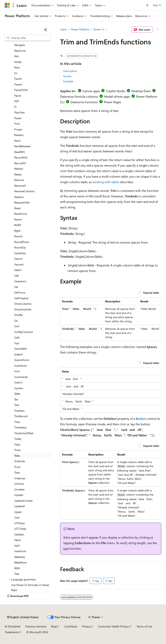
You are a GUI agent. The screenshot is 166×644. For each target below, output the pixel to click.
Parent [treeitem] (18, 84)
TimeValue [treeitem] (20, 427)
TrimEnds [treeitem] (20, 461)
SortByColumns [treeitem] (24, 332)
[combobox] (28, 38)
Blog (54, 626)
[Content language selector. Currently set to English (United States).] (23, 617)
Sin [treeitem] (16, 321)
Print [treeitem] (17, 124)
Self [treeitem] (16, 276)
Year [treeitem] (17, 574)
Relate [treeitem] (18, 174)
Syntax (67, 76)
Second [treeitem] (19, 264)
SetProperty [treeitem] (21, 298)
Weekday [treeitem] (20, 557)
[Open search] (147, 5)
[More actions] (158, 30)
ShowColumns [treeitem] (23, 304)
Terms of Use (144, 626)
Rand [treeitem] (17, 141)
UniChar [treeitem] (19, 484)
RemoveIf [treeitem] (20, 186)
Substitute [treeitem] (20, 366)
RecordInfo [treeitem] (21, 157)
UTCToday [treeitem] (20, 529)
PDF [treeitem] (17, 101)
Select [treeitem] (18, 270)
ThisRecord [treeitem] (21, 416)
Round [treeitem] (18, 236)
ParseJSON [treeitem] (21, 90)
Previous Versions (36, 626)
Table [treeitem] (17, 394)
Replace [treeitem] (19, 197)
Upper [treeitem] (18, 512)
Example (68, 81)
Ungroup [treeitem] (20, 478)
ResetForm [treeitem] (21, 214)
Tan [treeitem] (16, 399)
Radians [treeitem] (19, 135)
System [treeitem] (19, 388)
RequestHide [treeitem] (22, 202)
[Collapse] (46, 30)
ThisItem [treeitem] (19, 411)
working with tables (106, 182)
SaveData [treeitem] (20, 253)
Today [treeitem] (18, 439)
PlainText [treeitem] (19, 112)
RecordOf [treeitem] (20, 163)
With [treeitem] (17, 568)
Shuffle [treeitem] (18, 315)
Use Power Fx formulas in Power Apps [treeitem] (30, 587)
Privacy (86, 626)
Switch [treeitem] (18, 382)
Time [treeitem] (17, 422)
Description (70, 71)
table (63, 171)
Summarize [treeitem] (21, 377)
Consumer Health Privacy (114, 626)
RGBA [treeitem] (18, 225)
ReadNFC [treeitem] (20, 152)
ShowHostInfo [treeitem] (23, 309)
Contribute (71, 626)
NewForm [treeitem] (20, 51)
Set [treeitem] (16, 287)
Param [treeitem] (18, 79)
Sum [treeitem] (17, 371)
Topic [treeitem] (17, 444)
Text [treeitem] (17, 405)
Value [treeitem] (17, 540)
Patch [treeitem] (18, 96)
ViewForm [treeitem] (20, 551)
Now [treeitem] (17, 67)
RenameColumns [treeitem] (24, 191)
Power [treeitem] (18, 118)
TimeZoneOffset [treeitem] (24, 433)
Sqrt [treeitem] (17, 343)
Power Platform (80, 29)
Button (141, 419)
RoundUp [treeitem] (20, 247)
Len (66, 548)
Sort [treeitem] (17, 326)
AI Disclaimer (13, 626)
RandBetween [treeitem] (22, 146)
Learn (63, 29)
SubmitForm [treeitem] (22, 360)
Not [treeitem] (17, 56)
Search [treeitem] (18, 259)
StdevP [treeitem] (18, 354)
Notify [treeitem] (18, 62)
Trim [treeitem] (17, 456)
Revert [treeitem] (18, 219)
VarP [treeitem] (17, 546)
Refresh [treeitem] (19, 169)
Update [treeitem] (19, 495)
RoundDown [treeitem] (22, 242)
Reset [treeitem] (17, 208)
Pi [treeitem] (15, 107)
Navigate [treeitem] (20, 45)
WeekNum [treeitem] (20, 562)
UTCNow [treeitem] (19, 523)
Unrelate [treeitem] (19, 489)
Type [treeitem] (17, 472)
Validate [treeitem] (19, 534)
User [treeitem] (17, 517)
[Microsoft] (7, 5)
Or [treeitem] (16, 73)
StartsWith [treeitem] (21, 349)
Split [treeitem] (17, 337)
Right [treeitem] (17, 231)
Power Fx (99, 29)
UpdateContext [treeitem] (23, 501)
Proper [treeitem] (18, 129)
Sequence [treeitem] (20, 281)
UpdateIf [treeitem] (19, 506)
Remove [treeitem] (19, 180)
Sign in (157, 5)
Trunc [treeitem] (18, 467)
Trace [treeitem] (17, 450)
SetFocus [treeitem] (20, 292)
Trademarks (12, 632)
